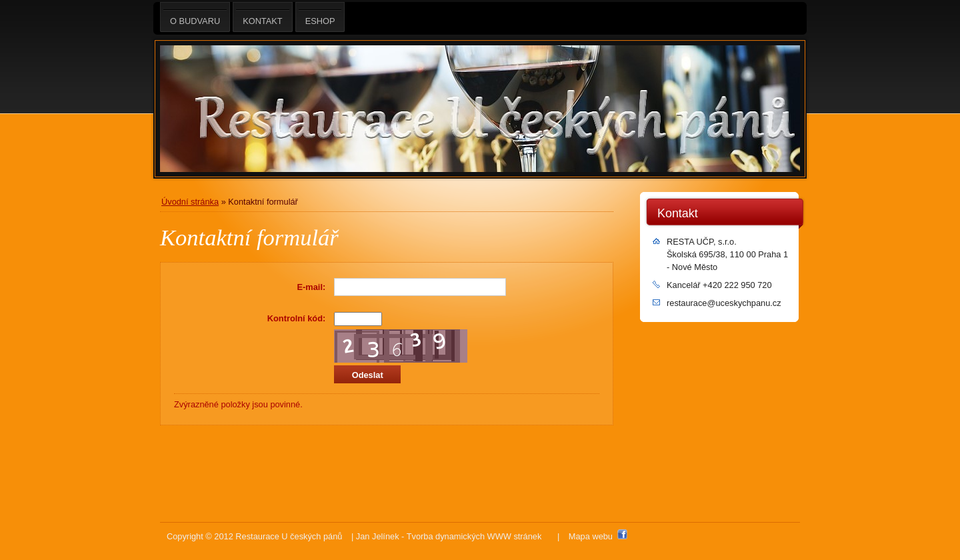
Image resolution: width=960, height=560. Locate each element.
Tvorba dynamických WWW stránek (474, 536)
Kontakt (678, 213)
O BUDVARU (195, 17)
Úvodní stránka (190, 202)
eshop (320, 17)
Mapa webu (591, 536)
